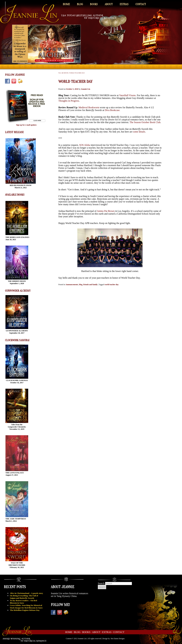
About (109, 4)
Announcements (72, 285)
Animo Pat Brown (106, 211)
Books (94, 4)
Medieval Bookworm (89, 107)
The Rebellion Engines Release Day (25, 610)
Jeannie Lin (86, 89)
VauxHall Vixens (127, 95)
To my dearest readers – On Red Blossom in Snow (23, 602)
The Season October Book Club (145, 122)
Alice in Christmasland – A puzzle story (26, 593)
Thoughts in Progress (69, 101)
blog (81, 285)
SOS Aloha (85, 145)
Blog (80, 4)
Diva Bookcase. (112, 110)
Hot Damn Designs (118, 639)
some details (139, 132)
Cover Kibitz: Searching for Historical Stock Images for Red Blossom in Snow (26, 607)
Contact (141, 4)
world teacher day (111, 285)
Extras (124, 4)
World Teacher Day (75, 82)
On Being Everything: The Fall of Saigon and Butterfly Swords (24, 597)
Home (66, 4)
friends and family (90, 285)
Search (101, 583)
